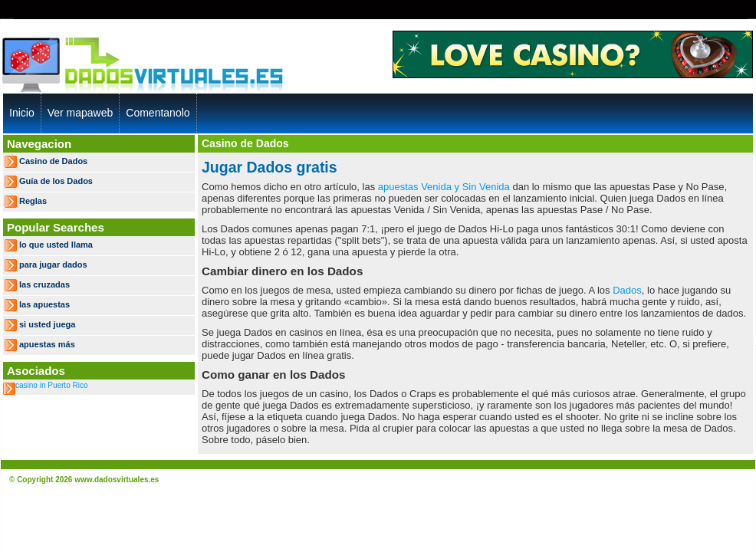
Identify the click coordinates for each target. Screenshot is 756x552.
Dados (627, 290)
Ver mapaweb (81, 113)
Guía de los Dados (56, 181)
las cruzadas (44, 284)
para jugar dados (53, 264)
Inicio (22, 113)
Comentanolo (158, 113)
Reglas (33, 201)
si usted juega (47, 324)
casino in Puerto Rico (52, 385)
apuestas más (47, 344)
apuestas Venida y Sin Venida (444, 187)
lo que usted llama (56, 245)
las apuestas (44, 304)
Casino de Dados (53, 161)
